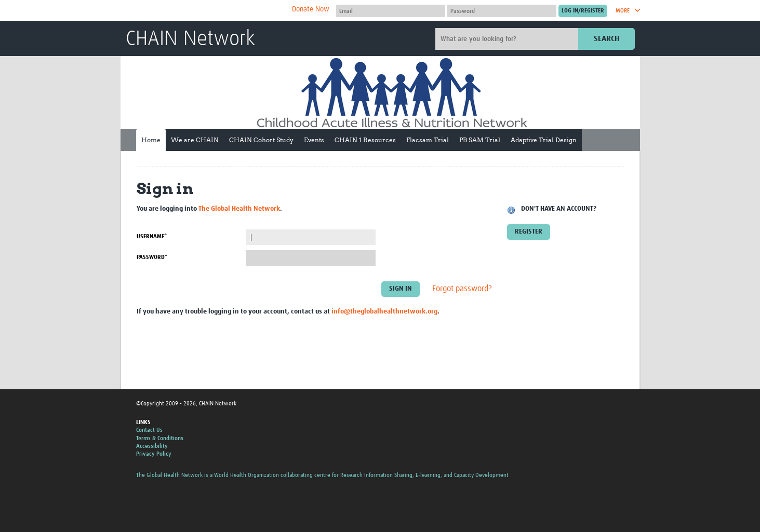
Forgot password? (462, 289)
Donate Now (311, 9)
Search (606, 39)
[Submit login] (583, 11)
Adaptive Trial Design (544, 140)
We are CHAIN (195, 140)
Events (314, 140)
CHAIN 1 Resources (365, 140)
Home (151, 140)
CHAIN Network (190, 39)
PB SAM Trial (480, 140)
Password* (152, 257)
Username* (152, 236)
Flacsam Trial (428, 140)
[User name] (391, 11)
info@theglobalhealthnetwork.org (384, 312)
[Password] (502, 11)
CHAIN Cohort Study (261, 140)
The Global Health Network (203, 11)
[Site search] (508, 39)
